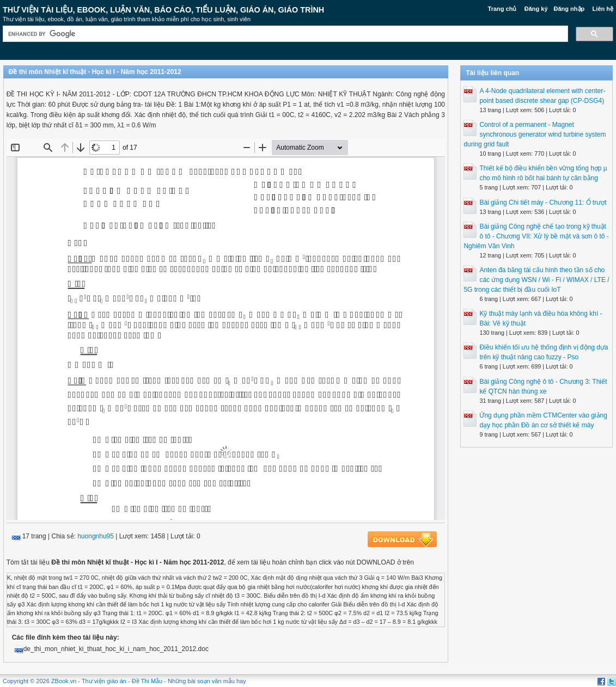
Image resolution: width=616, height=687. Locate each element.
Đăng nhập (569, 9)
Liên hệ (603, 9)
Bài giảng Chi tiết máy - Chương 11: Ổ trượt (543, 203)
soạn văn (209, 681)
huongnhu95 (96, 536)
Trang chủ (502, 9)
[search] (284, 34)
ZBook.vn (64, 681)
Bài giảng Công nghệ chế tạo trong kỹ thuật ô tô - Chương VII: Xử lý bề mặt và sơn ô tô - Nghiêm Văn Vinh (536, 236)
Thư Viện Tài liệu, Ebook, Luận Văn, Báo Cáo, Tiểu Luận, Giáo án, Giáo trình (163, 10)
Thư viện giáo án (104, 681)
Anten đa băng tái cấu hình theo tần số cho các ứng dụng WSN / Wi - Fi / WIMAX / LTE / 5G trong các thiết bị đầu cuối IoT (536, 280)
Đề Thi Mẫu (147, 681)
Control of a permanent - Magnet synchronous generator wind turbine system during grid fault (535, 134)
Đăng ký (536, 9)
